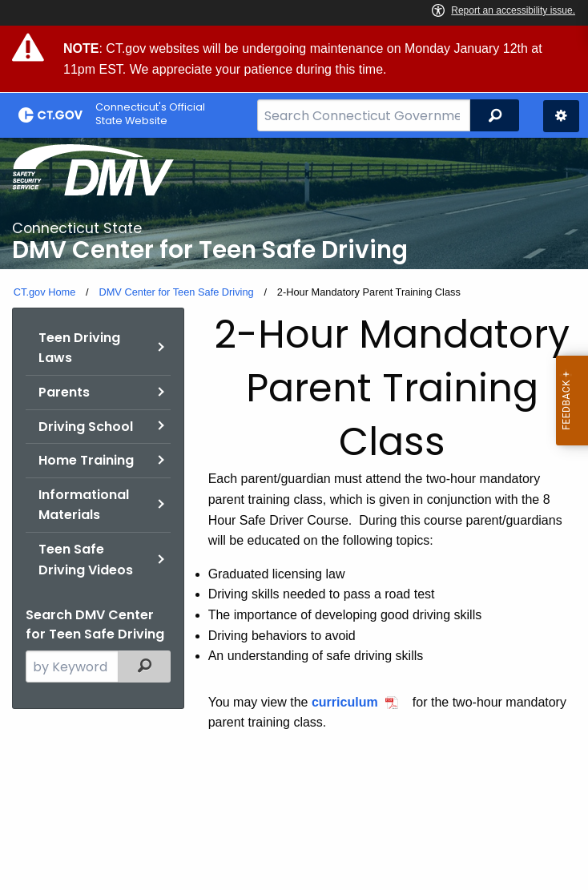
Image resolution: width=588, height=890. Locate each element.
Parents (64, 392)
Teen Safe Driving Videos (86, 560)
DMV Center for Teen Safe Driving (176, 292)
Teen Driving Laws (79, 348)
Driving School (86, 427)
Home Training (86, 460)
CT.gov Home (45, 292)
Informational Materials (84, 505)
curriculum (345, 702)
